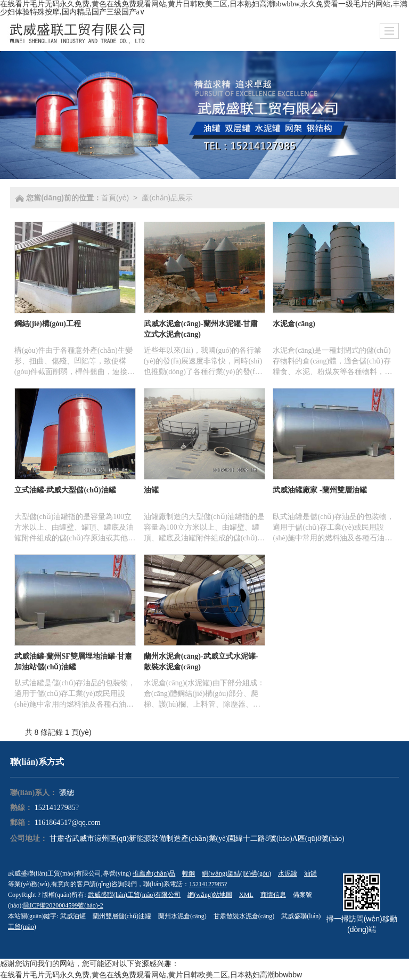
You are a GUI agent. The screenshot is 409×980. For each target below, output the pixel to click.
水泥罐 (288, 873)
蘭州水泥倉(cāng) (182, 916)
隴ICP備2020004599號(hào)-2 (63, 905)
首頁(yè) (115, 198)
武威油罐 (73, 916)
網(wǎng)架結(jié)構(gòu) (236, 873)
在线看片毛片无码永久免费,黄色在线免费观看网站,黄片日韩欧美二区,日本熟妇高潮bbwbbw (151, 975)
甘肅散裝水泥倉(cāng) (244, 916)
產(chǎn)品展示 (167, 198)
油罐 (310, 873)
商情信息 (273, 895)
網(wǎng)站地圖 (210, 895)
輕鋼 (189, 873)
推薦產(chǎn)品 (154, 873)
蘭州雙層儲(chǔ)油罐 (122, 916)
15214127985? (57, 808)
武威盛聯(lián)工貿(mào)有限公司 (134, 895)
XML (246, 895)
